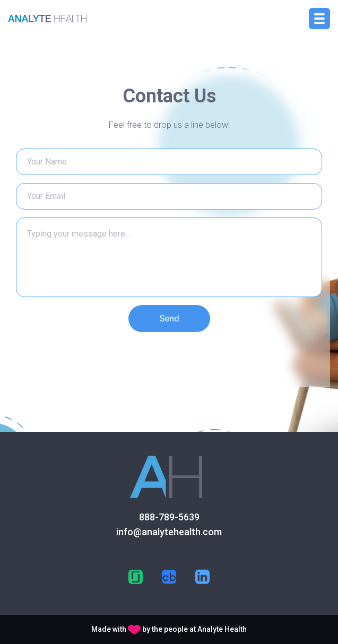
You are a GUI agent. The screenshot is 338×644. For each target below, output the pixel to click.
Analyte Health (222, 629)
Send (169, 318)
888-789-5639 (169, 517)
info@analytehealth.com (169, 532)
